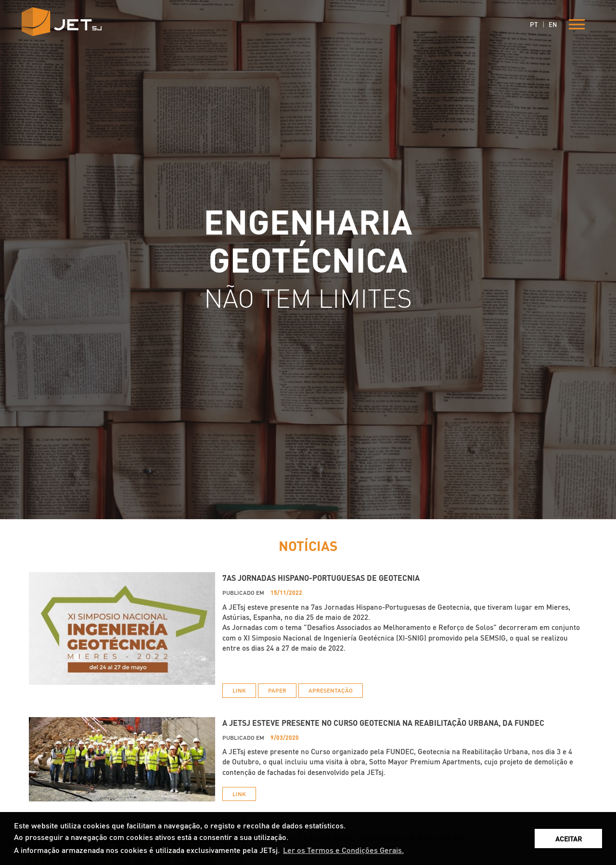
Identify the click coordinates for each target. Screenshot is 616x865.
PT (534, 24)
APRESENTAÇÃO (331, 690)
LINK (239, 690)
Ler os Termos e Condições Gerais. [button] (343, 850)
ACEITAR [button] (569, 839)
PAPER (277, 690)
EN (553, 24)
